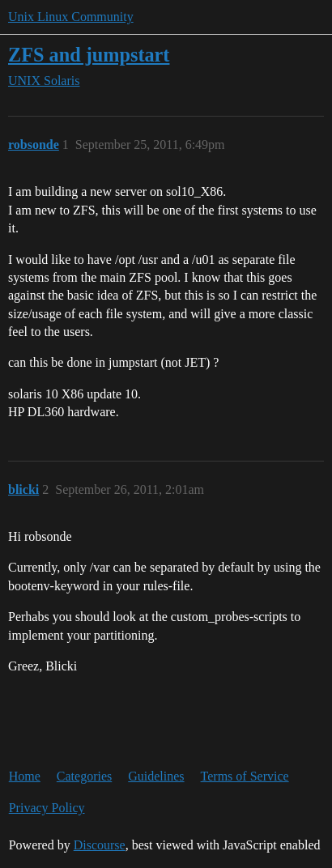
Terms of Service (245, 776)
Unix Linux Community (71, 17)
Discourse (100, 845)
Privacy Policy (47, 808)
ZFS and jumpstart (89, 55)
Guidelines (156, 776)
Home (25, 776)
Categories (84, 776)
